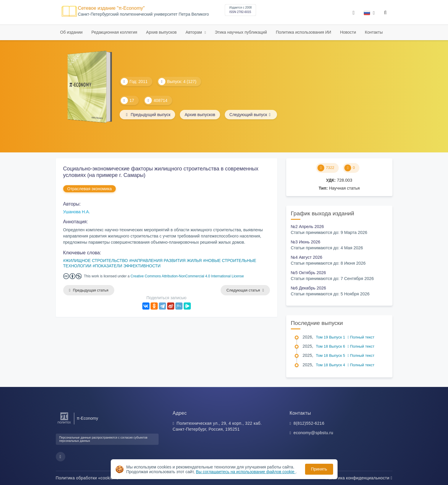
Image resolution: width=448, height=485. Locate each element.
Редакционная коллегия (114, 32)
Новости (348, 32)
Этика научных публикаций (241, 32)
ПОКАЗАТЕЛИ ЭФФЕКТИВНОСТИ (128, 266)
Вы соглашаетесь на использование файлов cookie (246, 472)
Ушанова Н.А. (77, 212)
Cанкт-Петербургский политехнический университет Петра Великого (144, 14)
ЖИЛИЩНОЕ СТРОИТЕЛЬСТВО (97, 261)
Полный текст (361, 337)
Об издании (71, 32)
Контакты (374, 32)
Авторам (194, 32)
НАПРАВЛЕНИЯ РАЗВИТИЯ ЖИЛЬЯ (167, 261)
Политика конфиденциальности (359, 478)
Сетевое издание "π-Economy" (111, 8)
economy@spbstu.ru (313, 433)
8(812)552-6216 (309, 423)
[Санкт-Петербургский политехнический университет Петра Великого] (64, 424)
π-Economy (88, 418)
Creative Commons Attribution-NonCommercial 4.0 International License (187, 276)
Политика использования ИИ (303, 32)
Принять (319, 469)
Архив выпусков (162, 32)
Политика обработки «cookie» (87, 478)
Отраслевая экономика (90, 189)
